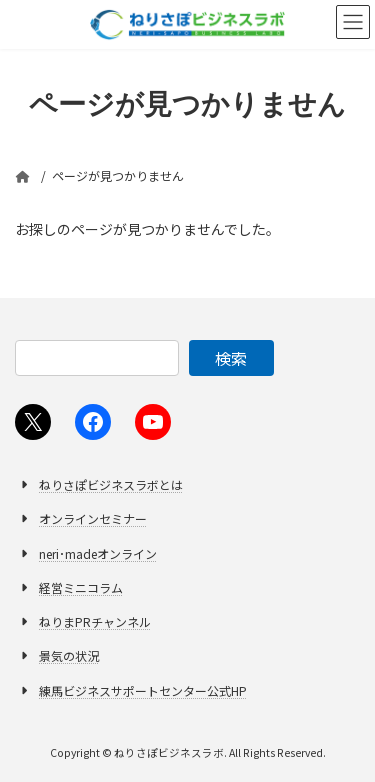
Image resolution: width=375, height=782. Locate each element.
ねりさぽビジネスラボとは (111, 484)
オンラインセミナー (93, 518)
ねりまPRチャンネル (95, 621)
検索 (231, 358)
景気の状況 (69, 655)
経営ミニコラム (81, 587)
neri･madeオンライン (98, 552)
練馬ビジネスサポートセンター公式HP (143, 689)
